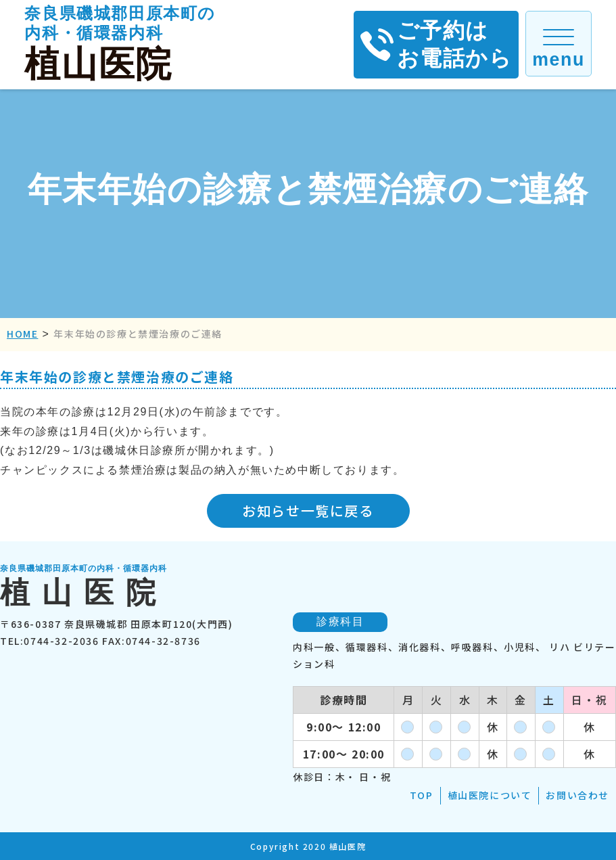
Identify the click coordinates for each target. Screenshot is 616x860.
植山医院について (490, 795)
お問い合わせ (577, 795)
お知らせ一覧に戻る (308, 511)
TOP (422, 795)
